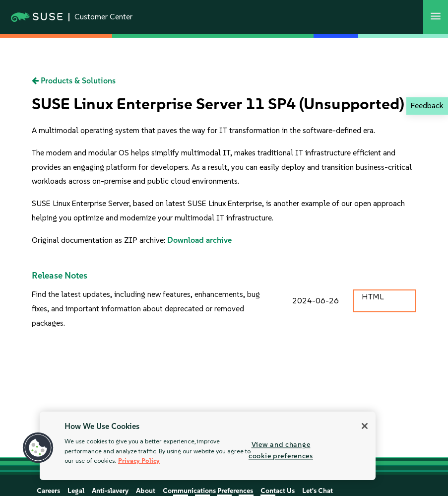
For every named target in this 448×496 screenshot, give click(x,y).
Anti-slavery (110, 491)
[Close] (365, 426)
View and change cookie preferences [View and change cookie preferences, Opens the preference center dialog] (281, 450)
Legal (76, 491)
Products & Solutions (74, 81)
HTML (373, 297)
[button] (38, 448)
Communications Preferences (208, 491)
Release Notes (60, 276)
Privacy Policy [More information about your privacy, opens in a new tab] (139, 461)
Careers (48, 491)
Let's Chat (318, 491)
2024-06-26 (316, 301)
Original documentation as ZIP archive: (99, 240)
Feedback (427, 106)
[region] (208, 446)
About (146, 491)
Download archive (199, 240)
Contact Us (278, 491)
